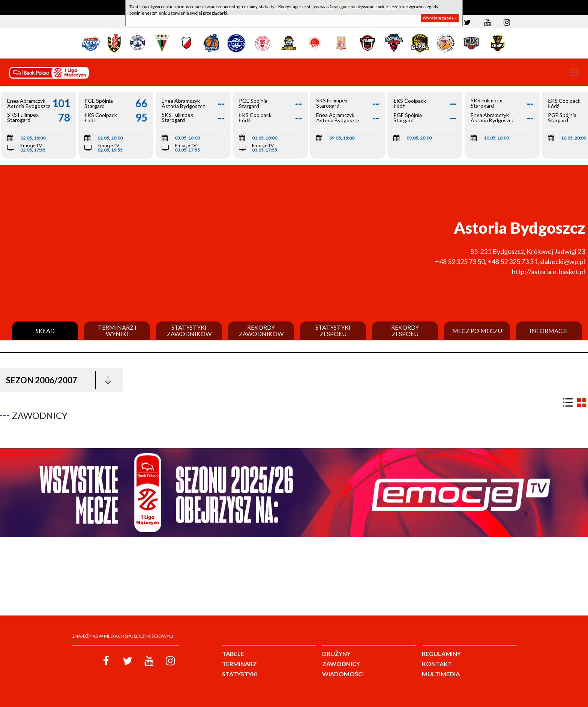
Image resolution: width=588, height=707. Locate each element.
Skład (45, 331)
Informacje (549, 331)
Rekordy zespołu (405, 331)
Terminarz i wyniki (117, 331)
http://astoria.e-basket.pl (548, 272)
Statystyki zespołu (333, 331)
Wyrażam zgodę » (440, 18)
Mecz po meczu (477, 331)
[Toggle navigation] (574, 72)
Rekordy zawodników (261, 331)
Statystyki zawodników (189, 331)
